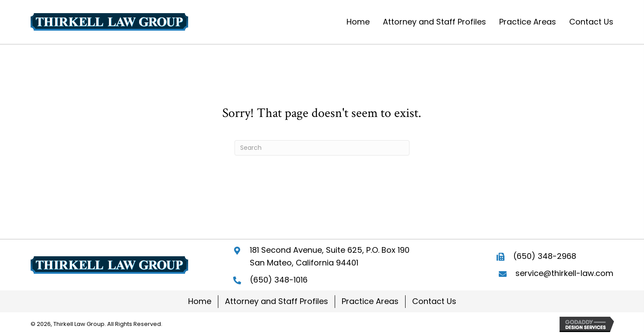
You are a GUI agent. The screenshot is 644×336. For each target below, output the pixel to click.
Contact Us (434, 301)
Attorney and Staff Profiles (276, 301)
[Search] (322, 148)
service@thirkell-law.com (564, 273)
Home (200, 301)
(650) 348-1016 (279, 280)
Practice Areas (370, 301)
